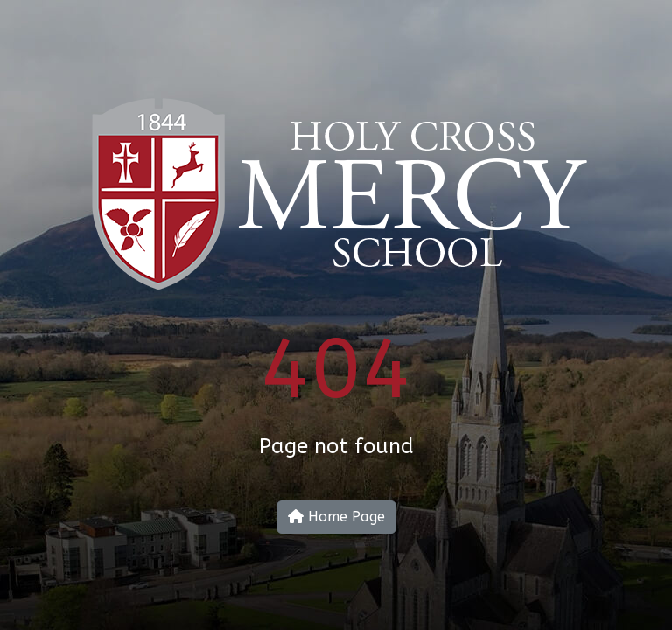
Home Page (336, 517)
